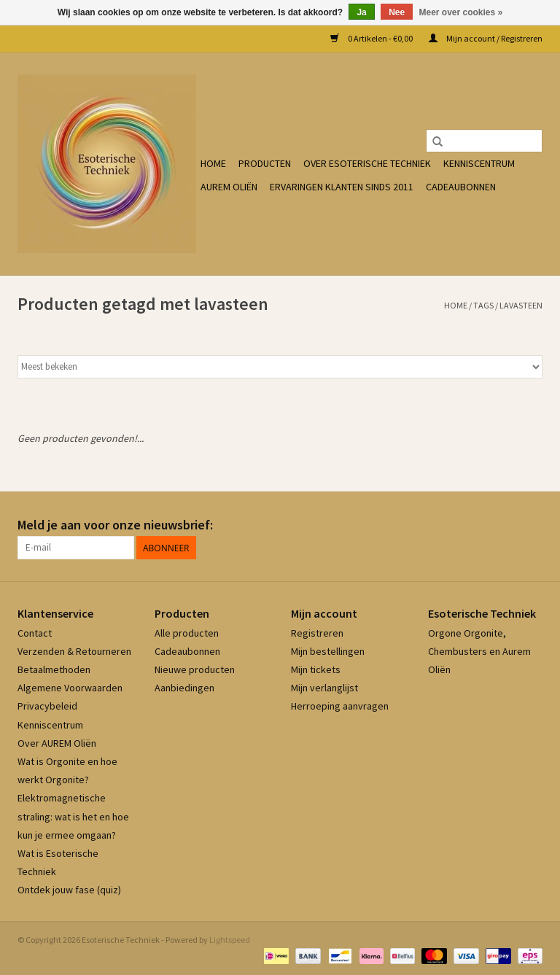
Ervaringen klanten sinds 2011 (342, 187)
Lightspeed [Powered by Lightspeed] (230, 940)
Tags (483, 305)
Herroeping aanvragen (340, 706)
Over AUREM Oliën (57, 743)
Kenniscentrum (479, 163)
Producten (265, 163)
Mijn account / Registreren (486, 38)
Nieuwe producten (195, 669)
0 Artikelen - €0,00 (372, 38)
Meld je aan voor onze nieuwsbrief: (115, 525)
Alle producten (187, 633)
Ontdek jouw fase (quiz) (69, 890)
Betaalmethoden (54, 669)
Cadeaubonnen (461, 187)
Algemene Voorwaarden (70, 688)
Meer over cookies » (461, 12)
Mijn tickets (316, 669)
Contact (35, 633)
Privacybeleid (47, 706)
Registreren (317, 633)
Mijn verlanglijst (324, 688)
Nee (397, 12)
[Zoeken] (484, 141)
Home (213, 163)
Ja (361, 12)
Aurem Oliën (229, 187)
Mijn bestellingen (328, 651)
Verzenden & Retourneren (74, 651)
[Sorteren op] (280, 367)
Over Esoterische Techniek (367, 163)
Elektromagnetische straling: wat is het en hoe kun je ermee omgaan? (73, 816)
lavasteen (521, 305)
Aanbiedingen (184, 688)
